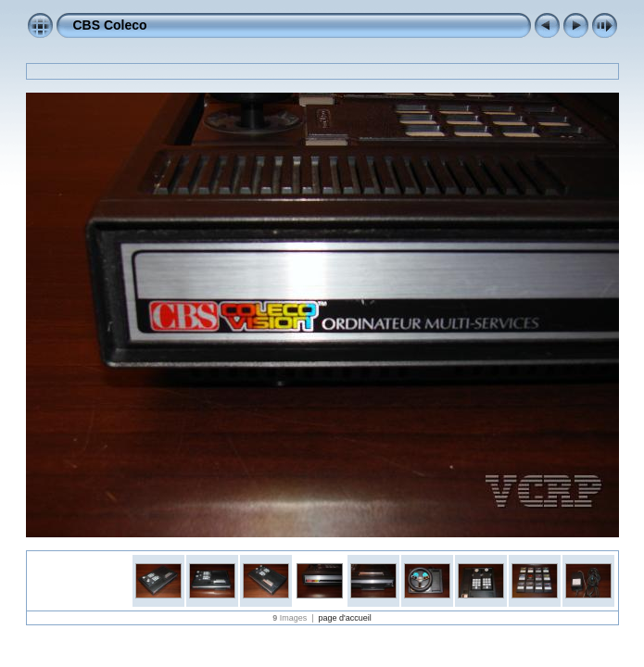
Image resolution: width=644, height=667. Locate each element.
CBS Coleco (110, 25)
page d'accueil (345, 618)
